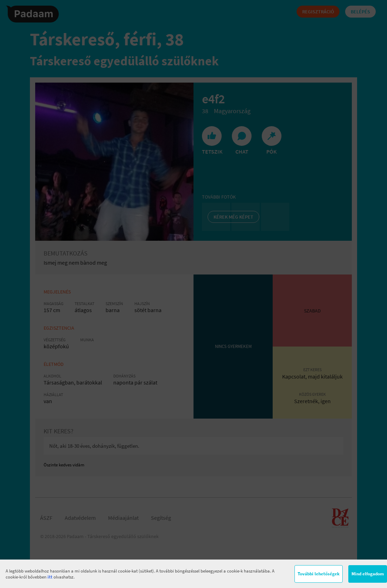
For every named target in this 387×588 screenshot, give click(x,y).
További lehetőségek (319, 574)
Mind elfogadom (368, 574)
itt (50, 577)
